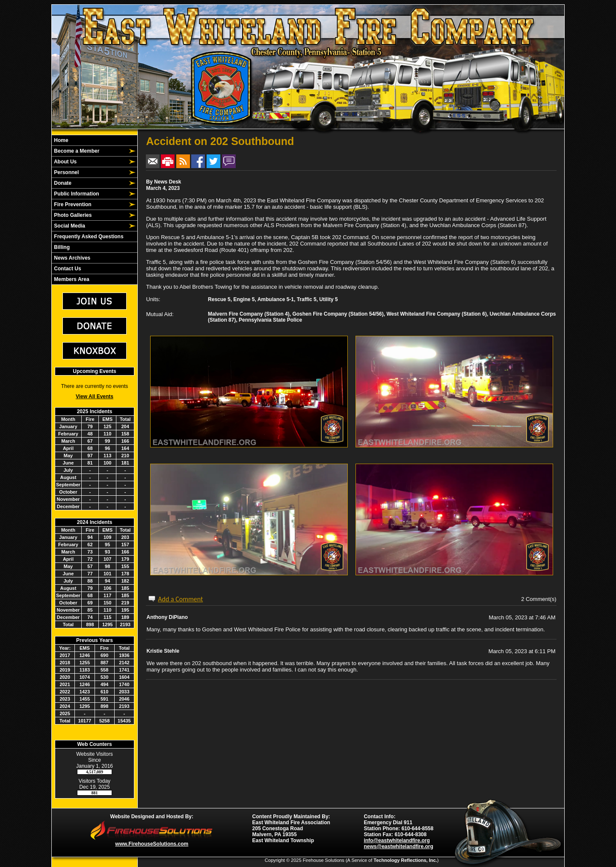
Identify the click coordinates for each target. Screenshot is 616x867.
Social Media (69, 226)
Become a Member (76, 151)
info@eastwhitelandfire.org (397, 840)
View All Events (95, 397)
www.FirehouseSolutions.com (152, 844)
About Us (65, 162)
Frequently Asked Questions (88, 237)
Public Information (76, 194)
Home (61, 140)
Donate (62, 183)
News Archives (71, 258)
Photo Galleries (72, 215)
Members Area (71, 279)
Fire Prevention (72, 204)
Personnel (66, 172)
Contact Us (67, 269)
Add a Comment (180, 599)
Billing (61, 247)
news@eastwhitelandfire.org (398, 846)
